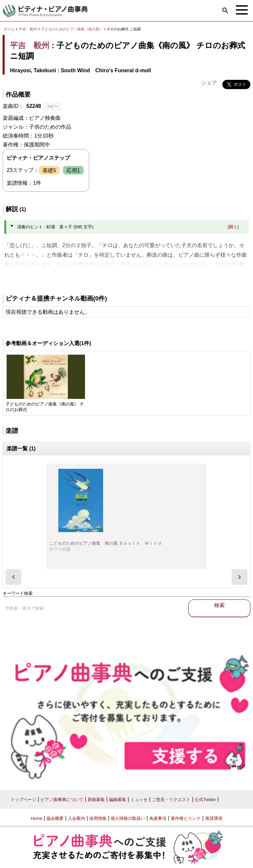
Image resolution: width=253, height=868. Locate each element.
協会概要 (55, 818)
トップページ (23, 800)
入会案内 (76, 818)
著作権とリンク (186, 818)
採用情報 (98, 818)
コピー (52, 106)
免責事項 (158, 818)
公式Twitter (205, 800)
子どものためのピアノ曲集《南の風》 (72, 29)
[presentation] (14, 577)
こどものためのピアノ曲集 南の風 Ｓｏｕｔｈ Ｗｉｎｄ (105, 543)
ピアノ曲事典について (62, 800)
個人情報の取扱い (128, 818)
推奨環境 (214, 818)
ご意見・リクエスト (171, 800)
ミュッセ (139, 800)
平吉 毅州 (28, 29)
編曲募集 (118, 800)
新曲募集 (96, 800)
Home (36, 818)
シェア (209, 83)
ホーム (9, 29)
